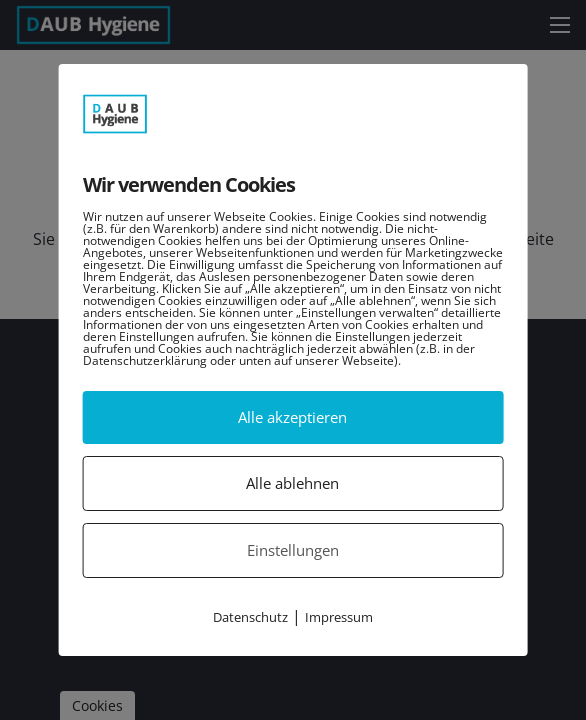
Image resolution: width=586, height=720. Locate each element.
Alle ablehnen (292, 483)
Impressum (339, 617)
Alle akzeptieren (292, 417)
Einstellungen (293, 550)
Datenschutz (250, 617)
